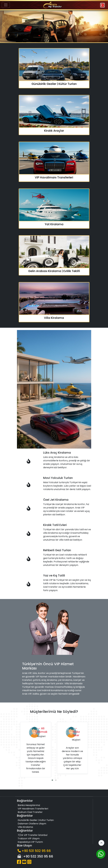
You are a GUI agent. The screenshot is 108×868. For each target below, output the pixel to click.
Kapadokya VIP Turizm (30, 842)
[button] (105, 25)
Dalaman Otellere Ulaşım (32, 824)
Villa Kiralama (25, 827)
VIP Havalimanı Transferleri (33, 809)
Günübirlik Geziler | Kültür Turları (36, 820)
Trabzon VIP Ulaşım (29, 839)
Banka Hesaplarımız (29, 805)
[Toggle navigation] (6, 5)
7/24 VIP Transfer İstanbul (33, 835)
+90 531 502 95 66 (36, 851)
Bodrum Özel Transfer (30, 812)
